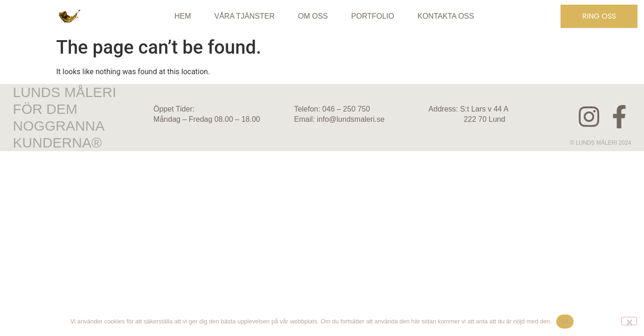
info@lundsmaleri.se (351, 119)
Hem (183, 16)
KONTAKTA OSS (446, 16)
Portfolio (373, 16)
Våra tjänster (245, 16)
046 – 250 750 (346, 109)
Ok (565, 321)
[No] (629, 321)
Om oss (313, 16)
